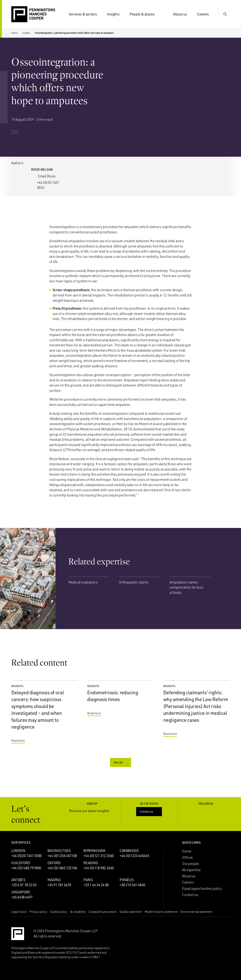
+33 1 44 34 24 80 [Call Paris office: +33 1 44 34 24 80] (96, 885)
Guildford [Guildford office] (21, 863)
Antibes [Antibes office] (18, 880)
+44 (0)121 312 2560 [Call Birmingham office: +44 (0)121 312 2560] (99, 856)
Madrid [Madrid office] (54, 880)
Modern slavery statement (161, 912)
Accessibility (78, 912)
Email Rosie (47, 176)
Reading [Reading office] (91, 863)
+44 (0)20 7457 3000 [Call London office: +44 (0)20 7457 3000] (26, 856)
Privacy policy (38, 912)
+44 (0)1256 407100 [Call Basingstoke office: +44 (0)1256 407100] (62, 856)
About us (182, 14)
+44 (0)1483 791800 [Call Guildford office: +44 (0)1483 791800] (26, 868)
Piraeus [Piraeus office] (127, 880)
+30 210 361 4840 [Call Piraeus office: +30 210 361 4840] (132, 885)
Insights (115, 14)
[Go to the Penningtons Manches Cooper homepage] (33, 14)
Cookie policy (59, 912)
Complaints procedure (103, 912)
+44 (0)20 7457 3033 (48, 185)
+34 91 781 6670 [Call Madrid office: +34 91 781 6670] (59, 885)
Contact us (149, 811)
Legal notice (19, 912)
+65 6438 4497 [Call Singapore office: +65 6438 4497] (22, 897)
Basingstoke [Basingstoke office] (59, 851)
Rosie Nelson (42, 169)
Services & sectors (85, 14)
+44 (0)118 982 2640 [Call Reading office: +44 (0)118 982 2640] (99, 868)
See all (121, 762)
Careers (205, 14)
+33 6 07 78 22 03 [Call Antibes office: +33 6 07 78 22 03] (24, 885)
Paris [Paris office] (88, 880)
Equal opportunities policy (202, 888)
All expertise (191, 870)
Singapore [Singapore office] (21, 892)
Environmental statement (196, 912)
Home (14, 33)
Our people (190, 864)
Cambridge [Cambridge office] (129, 851)
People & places (144, 14)
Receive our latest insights (92, 811)
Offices (187, 857)
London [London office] (18, 851)
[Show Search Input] (225, 14)
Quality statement (131, 912)
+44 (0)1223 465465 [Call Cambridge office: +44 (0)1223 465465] (134, 856)
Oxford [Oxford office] (54, 863)
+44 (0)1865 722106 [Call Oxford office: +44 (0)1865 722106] (62, 868)
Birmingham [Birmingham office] (94, 851)
